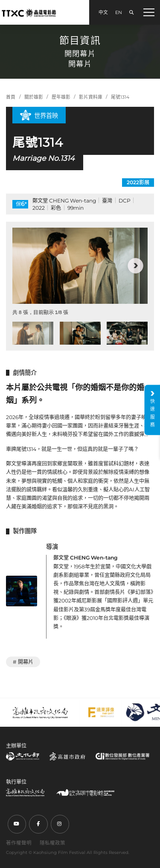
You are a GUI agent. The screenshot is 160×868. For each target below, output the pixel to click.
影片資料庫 (91, 97)
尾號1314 (120, 97)
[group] (80, 266)
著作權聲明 (19, 843)
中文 (103, 13)
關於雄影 (34, 97)
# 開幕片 (23, 662)
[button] (135, 266)
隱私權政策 (52, 843)
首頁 (11, 97)
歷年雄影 (61, 97)
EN (119, 13)
